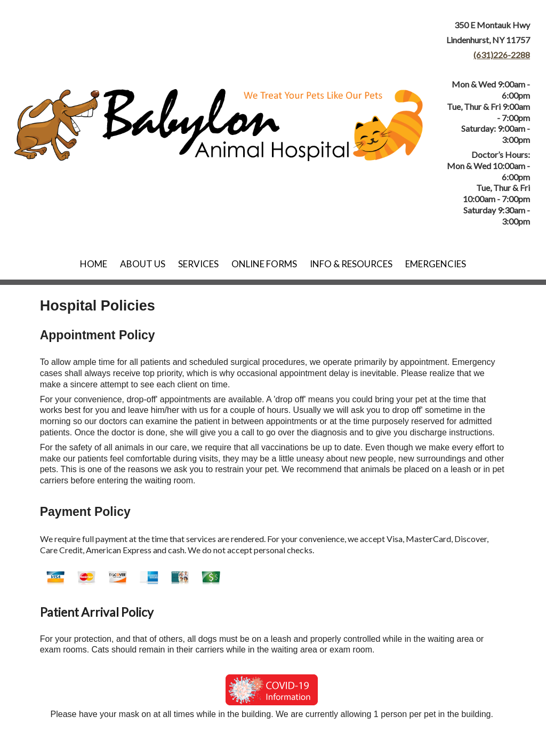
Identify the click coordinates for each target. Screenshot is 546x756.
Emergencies (436, 264)
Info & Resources (351, 264)
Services (198, 264)
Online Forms (264, 264)
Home (94, 264)
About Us (143, 264)
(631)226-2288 (502, 55)
